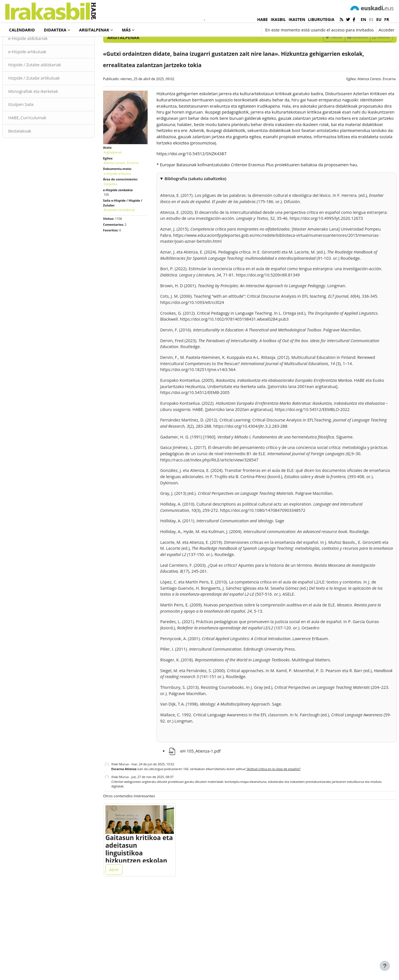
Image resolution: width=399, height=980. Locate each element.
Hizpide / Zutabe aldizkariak (49, 99)
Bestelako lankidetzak (126, 239)
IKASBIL (278, 19)
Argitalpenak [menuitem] (94, 30)
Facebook (344, 71)
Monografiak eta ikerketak (48, 126)
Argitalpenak (26, 45)
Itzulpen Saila (35, 139)
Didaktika (117, 214)
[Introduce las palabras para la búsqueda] (334, 56)
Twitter (320, 71)
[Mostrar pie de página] (385, 966)
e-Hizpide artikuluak (42, 86)
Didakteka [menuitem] (55, 30)
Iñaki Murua (127, 847)
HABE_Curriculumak (42, 153)
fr (387, 19)
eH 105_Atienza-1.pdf (198, 834)
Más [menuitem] (126, 30)
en (363, 19)
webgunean (133, 865)
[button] (225, 30)
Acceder (387, 30)
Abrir (121, 955)
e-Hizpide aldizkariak (42, 72)
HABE (263, 19)
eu (379, 19)
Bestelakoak (34, 166)
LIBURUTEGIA (321, 19)
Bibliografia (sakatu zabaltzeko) (200, 221)
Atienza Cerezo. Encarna (363, 112)
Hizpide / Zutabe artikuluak (49, 112)
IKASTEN (297, 19)
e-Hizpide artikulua (124, 203)
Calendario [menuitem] (22, 30)
